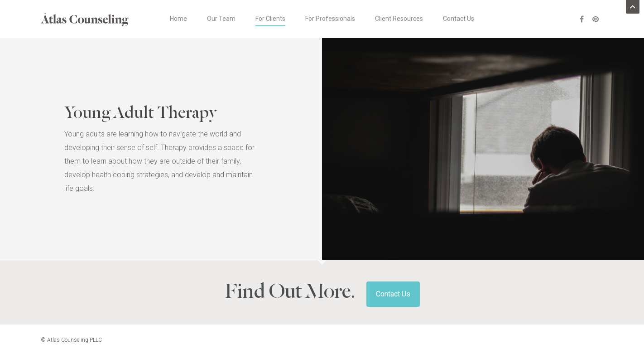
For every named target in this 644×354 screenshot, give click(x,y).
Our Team (221, 19)
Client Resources (399, 19)
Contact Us (459, 19)
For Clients (270, 19)
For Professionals (330, 19)
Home (178, 19)
